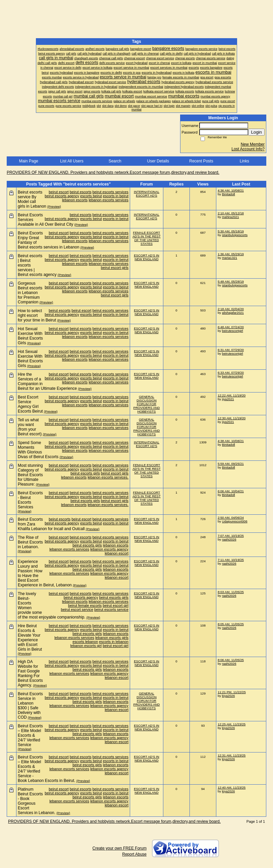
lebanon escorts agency (109, 549)
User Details (158, 161)
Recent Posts (201, 161)
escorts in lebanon (114, 642)
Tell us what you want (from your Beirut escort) (30, 427)
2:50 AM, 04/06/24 (231, 518)
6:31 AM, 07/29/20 (231, 350)
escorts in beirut (116, 196)
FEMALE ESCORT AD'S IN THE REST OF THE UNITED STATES (147, 238)
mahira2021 (231, 217)
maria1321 (230, 258)
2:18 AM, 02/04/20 (231, 309)
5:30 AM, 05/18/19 (231, 231)
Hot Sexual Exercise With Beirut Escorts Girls (30, 336)
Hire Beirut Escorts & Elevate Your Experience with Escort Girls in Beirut (30, 638)
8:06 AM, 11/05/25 (231, 660)
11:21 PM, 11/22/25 (232, 692)
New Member (253, 144)
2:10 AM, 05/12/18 (231, 213)
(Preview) (54, 206)
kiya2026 (228, 696)
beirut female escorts (85, 605)
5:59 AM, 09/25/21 (231, 464)
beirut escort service (77, 609)
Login (256, 132)
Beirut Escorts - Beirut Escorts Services (30, 500)
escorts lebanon (85, 642)
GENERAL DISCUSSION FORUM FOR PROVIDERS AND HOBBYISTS (147, 404)
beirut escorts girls (85, 473)
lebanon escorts (75, 200)
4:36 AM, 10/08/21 (231, 190)
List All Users (72, 161)
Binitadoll (229, 194)
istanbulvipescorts (235, 235)
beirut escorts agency (62, 196)
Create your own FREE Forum (120, 848)
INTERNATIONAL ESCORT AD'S (147, 194)
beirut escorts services (111, 192)
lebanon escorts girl (86, 646)
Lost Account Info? (248, 149)
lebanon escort (117, 553)
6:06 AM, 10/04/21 (231, 491)
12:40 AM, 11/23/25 (232, 787)
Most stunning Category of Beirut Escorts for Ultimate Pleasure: (30, 475)
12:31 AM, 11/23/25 (232, 755)
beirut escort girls (115, 268)
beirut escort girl (116, 605)
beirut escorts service (111, 609)
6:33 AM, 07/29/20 (231, 373)
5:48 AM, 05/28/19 (231, 281)
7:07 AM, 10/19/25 (231, 536)
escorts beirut (91, 196)
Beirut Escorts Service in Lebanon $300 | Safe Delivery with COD (30, 706)
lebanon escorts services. (108, 477)
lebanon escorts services (108, 200)
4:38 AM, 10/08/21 (231, 441)
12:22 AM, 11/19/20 (232, 395)
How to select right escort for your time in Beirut (37, 315)
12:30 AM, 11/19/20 (232, 418)
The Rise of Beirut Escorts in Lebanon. (30, 542)
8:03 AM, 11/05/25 (231, 592)
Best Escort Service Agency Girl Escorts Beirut (30, 404)
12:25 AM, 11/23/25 (232, 724)
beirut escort (59, 192)
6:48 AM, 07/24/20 (231, 327)
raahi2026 (229, 539)
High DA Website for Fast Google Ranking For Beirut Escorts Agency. (30, 673)
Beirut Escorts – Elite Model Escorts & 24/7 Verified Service (30, 735)
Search (115, 161)
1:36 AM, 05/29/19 (231, 254)
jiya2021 (228, 399)
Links (244, 161)
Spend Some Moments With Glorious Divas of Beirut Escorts (38, 450)
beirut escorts (81, 192)
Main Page (29, 161)
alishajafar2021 (233, 313)
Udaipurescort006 (235, 521)
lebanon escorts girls (112, 638)
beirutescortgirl (233, 331)
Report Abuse (134, 854)
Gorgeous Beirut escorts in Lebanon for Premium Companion (30, 293)
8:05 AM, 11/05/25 (231, 624)
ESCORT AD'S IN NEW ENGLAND (147, 257)
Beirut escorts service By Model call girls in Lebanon (32, 199)
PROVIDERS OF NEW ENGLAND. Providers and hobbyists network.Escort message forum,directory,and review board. (113, 172)
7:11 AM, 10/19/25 (231, 560)
